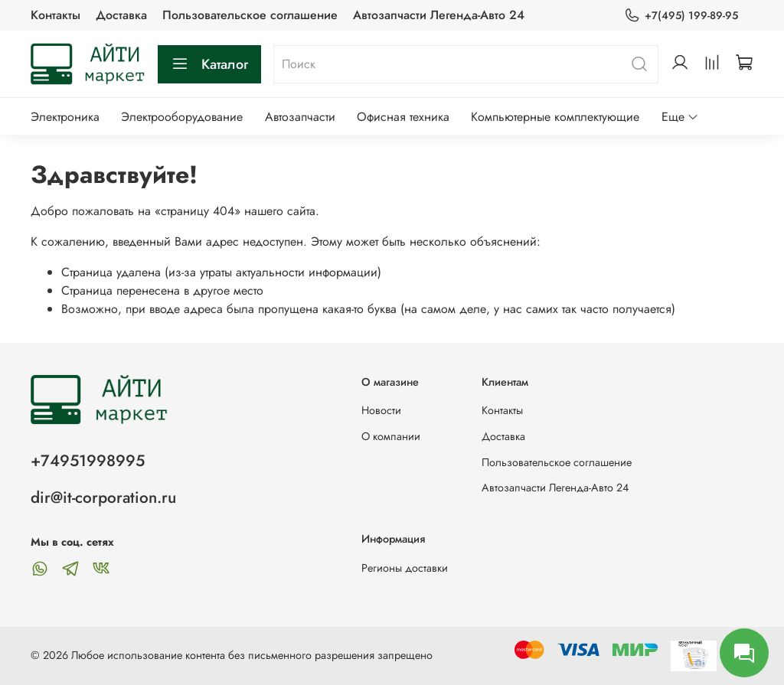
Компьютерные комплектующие (555, 117)
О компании (391, 436)
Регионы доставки (405, 568)
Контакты (56, 15)
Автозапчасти (300, 117)
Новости (381, 410)
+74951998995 (88, 461)
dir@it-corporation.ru (103, 497)
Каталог (209, 64)
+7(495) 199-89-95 (681, 16)
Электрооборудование (182, 117)
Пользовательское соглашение (250, 15)
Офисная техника (403, 117)
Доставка (121, 15)
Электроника (65, 117)
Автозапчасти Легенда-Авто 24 (439, 15)
